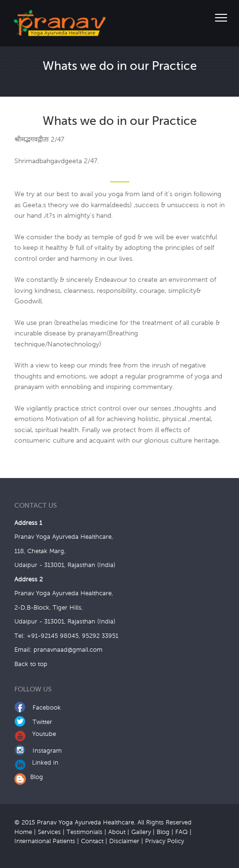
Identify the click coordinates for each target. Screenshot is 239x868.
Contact (92, 841)
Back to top (31, 664)
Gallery (141, 832)
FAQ (182, 832)
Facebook (38, 708)
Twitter (33, 722)
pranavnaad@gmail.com (68, 650)
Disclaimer (124, 841)
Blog (29, 777)
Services (49, 832)
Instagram (38, 751)
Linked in (36, 763)
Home (23, 832)
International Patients (45, 841)
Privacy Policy (165, 841)
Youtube (35, 734)
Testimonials (85, 832)
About (117, 832)
